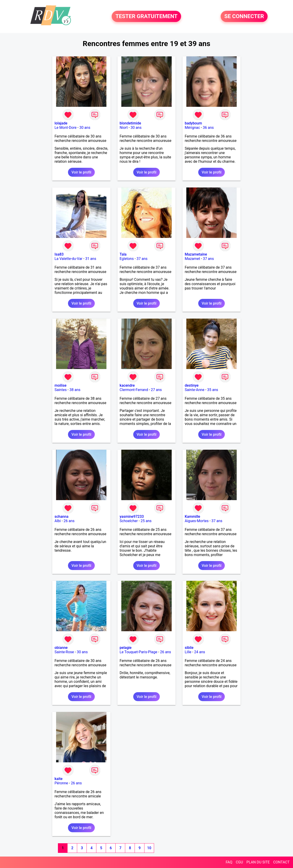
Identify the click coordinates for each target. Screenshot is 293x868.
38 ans (75, 390)
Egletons (127, 259)
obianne (61, 648)
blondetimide (130, 123)
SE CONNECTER (244, 17)
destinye (192, 385)
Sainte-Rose (64, 652)
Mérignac (192, 128)
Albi (58, 521)
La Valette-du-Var (68, 259)
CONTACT (281, 862)
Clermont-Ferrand (134, 390)
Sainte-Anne (195, 390)
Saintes (61, 390)
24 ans (200, 652)
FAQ (229, 862)
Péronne (61, 783)
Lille (188, 652)
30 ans (85, 128)
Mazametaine (196, 254)
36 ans (208, 128)
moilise (60, 385)
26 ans (69, 521)
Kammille (192, 517)
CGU (239, 862)
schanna (61, 517)
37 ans (142, 259)
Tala (123, 254)
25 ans (146, 521)
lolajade (61, 123)
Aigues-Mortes (197, 521)
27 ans (156, 390)
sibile (189, 648)
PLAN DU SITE (258, 862)
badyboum (193, 123)
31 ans (91, 259)
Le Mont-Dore (65, 128)
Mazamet (192, 259)
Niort (124, 128)
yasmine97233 (132, 517)
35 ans (213, 390)
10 (149, 848)
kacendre (127, 385)
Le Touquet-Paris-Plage (138, 652)
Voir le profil (81, 172)
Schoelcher (129, 521)
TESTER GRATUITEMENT (146, 17)
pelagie (126, 648)
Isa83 (59, 254)
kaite (58, 779)
